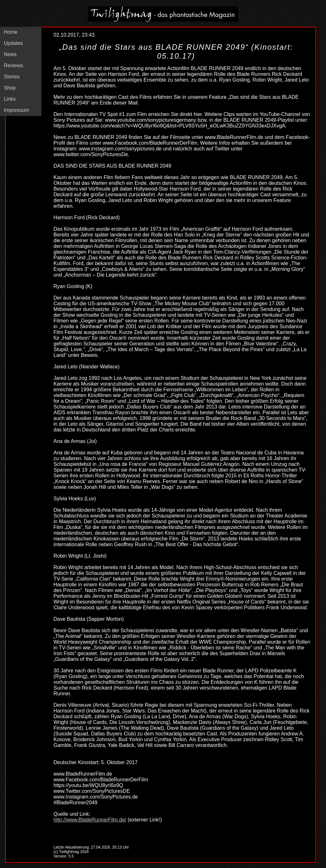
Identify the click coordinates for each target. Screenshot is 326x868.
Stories (12, 77)
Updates (13, 43)
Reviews (13, 65)
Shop (10, 88)
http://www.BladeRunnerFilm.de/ (90, 820)
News (10, 54)
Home (11, 32)
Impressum (16, 110)
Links (10, 99)
